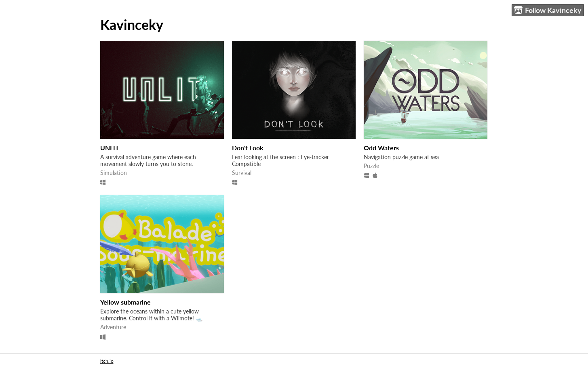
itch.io (107, 361)
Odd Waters (381, 148)
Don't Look (248, 148)
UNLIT (110, 148)
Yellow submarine (125, 302)
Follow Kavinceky (548, 10)
